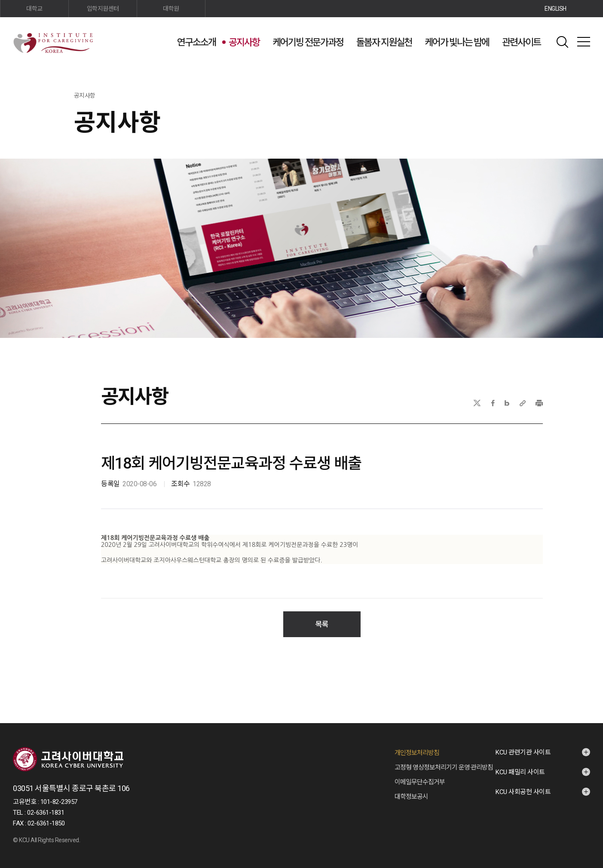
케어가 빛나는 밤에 (457, 42)
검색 (562, 42)
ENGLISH (556, 9)
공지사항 (244, 42)
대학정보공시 (411, 788)
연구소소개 (196, 42)
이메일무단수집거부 (420, 773)
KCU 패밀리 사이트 (520, 764)
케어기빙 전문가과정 (308, 42)
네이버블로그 (507, 403)
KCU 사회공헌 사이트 (523, 783)
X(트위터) (477, 403)
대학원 (171, 9)
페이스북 (493, 403)
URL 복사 (523, 403)
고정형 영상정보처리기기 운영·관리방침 (444, 759)
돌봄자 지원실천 (384, 42)
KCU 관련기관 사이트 (523, 744)
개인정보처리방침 (417, 744)
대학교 (34, 9)
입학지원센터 (103, 9)
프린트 (539, 403)
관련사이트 (521, 42)
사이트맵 (584, 42)
